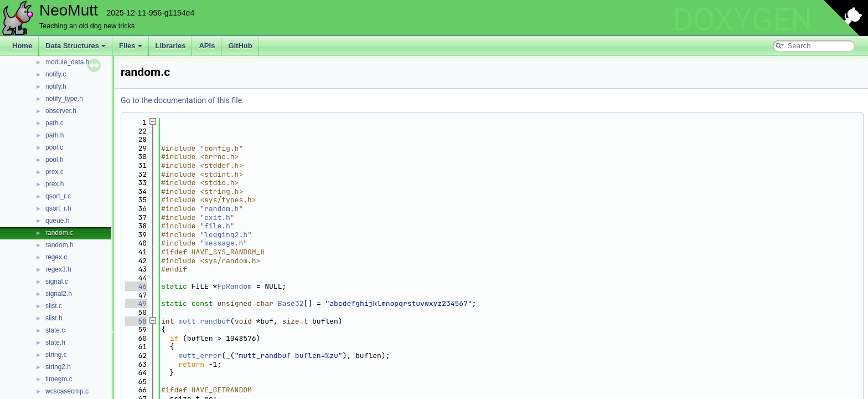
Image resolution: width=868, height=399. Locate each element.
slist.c (54, 306)
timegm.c (59, 379)
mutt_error (200, 355)
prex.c (55, 172)
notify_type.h (64, 99)
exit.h (217, 218)
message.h (224, 243)
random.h (60, 245)
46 (136, 286)
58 (136, 321)
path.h (55, 135)
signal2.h (59, 294)
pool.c (54, 147)
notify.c (56, 74)
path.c (55, 123)
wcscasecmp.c (67, 391)
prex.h (55, 184)
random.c (59, 233)
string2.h (58, 367)
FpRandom (234, 286)
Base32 (291, 303)
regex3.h (58, 269)
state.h (55, 342)
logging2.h (226, 235)
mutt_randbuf (204, 321)
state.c (55, 330)
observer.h (61, 111)
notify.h (56, 86)
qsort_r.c (58, 196)
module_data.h (67, 62)
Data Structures (76, 46)
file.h (217, 226)
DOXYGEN (743, 20)
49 (136, 303)
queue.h (57, 221)
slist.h (54, 318)
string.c (56, 355)
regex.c (56, 257)
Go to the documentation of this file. (182, 100)
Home (22, 46)
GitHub (240, 46)
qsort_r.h (58, 208)
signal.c (57, 282)
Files (131, 46)
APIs (207, 46)
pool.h (55, 160)
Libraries (171, 46)
